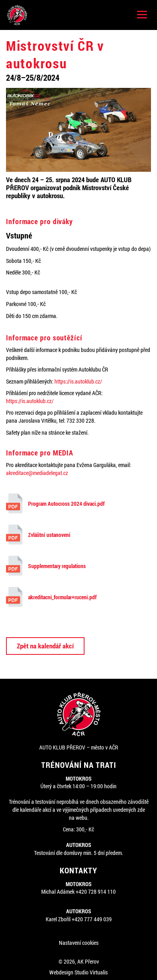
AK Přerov (88, 961)
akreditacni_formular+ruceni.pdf (51, 597)
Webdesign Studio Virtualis (78, 972)
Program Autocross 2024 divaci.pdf (55, 503)
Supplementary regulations (46, 566)
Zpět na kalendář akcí (45, 646)
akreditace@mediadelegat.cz (37, 473)
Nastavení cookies (79, 943)
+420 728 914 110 (96, 892)
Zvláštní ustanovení (38, 535)
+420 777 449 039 (92, 919)
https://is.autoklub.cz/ (78, 381)
